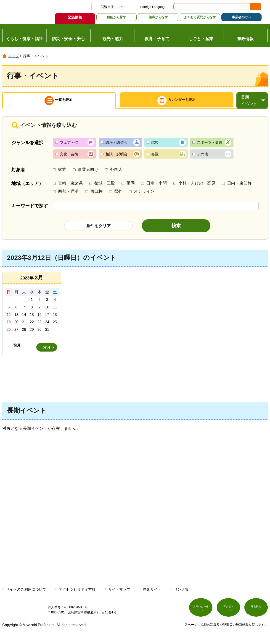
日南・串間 (156, 186)
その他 (202, 156)
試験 (155, 145)
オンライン (144, 194)
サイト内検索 (177, 7)
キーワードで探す (30, 208)
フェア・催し (71, 145)
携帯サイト (152, 592)
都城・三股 (105, 186)
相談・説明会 (116, 156)
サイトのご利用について (26, 592)
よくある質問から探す (200, 17)
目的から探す (116, 17)
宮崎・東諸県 (70, 186)
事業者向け (88, 172)
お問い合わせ (201, 611)
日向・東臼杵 (239, 186)
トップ (13, 56)
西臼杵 (96, 194)
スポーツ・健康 (210, 145)
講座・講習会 (116, 145)
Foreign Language (153, 7)
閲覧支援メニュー (114, 7)
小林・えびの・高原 (197, 186)
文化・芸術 (69, 156)
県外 (118, 194)
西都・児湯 (68, 194)
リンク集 (181, 592)
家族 (62, 172)
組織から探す (158, 17)
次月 (47, 350)
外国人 (116, 172)
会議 (155, 156)
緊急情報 (75, 17)
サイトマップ (119, 592)
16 (40, 317)
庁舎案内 (256, 611)
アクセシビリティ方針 (77, 592)
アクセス (228, 611)
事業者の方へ (241, 17)
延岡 (131, 186)
